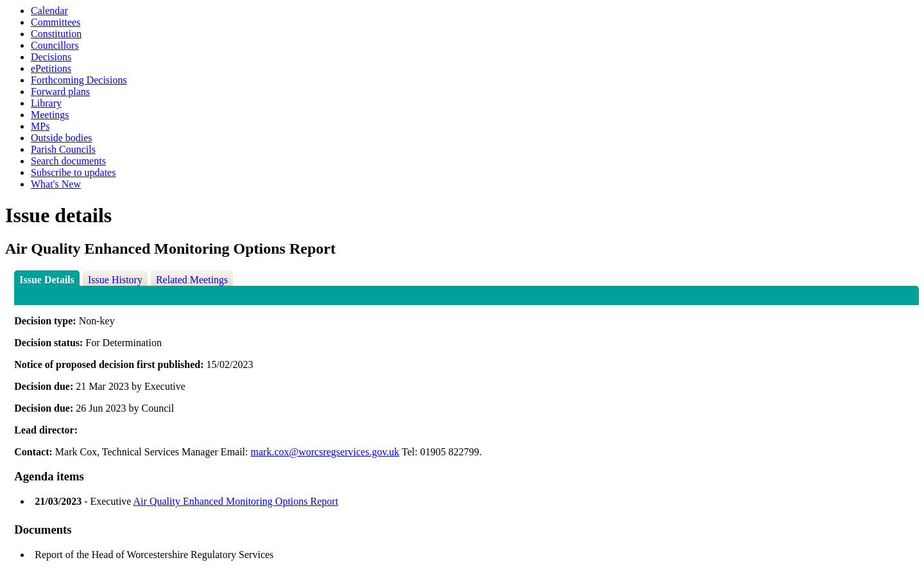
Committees (56, 22)
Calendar (49, 11)
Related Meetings (192, 280)
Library (46, 103)
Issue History (115, 280)
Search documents (68, 161)
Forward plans (60, 92)
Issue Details (47, 280)
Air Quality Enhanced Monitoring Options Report (236, 501)
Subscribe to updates (73, 172)
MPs (40, 126)
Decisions (51, 57)
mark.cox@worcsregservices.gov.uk (325, 452)
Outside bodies (62, 138)
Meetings (50, 115)
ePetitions (51, 68)
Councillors (55, 45)
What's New (56, 184)
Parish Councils (63, 149)
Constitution (56, 34)
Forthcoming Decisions (79, 80)
